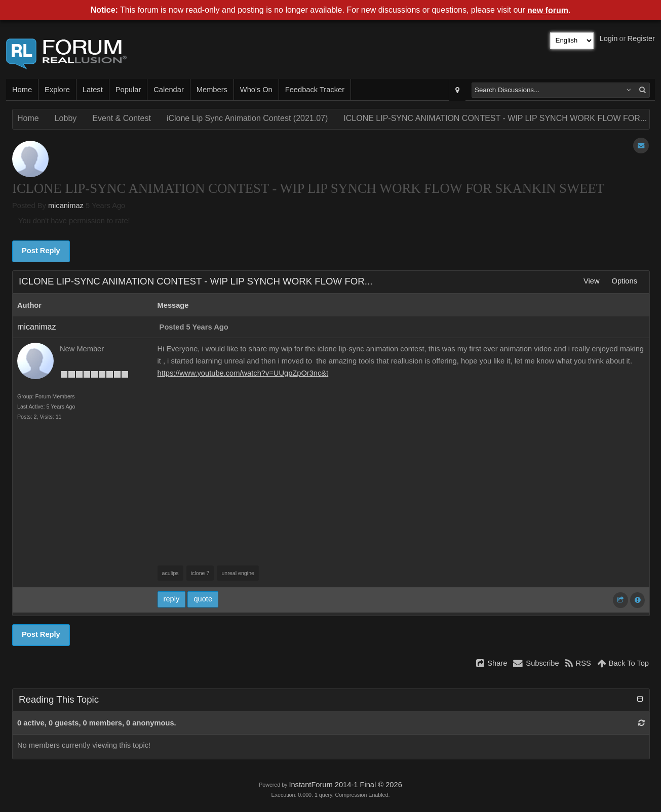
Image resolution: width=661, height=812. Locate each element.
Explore (57, 90)
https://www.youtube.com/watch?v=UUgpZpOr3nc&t (243, 373)
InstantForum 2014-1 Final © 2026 (345, 785)
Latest (93, 90)
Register (641, 38)
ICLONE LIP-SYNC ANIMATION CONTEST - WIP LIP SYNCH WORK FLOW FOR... (495, 118)
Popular (128, 90)
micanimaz (66, 206)
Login (609, 38)
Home (22, 90)
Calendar (168, 90)
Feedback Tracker (315, 90)
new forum (548, 10)
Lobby (66, 118)
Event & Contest (122, 118)
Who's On (256, 90)
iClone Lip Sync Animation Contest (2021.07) (247, 118)
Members (212, 90)
